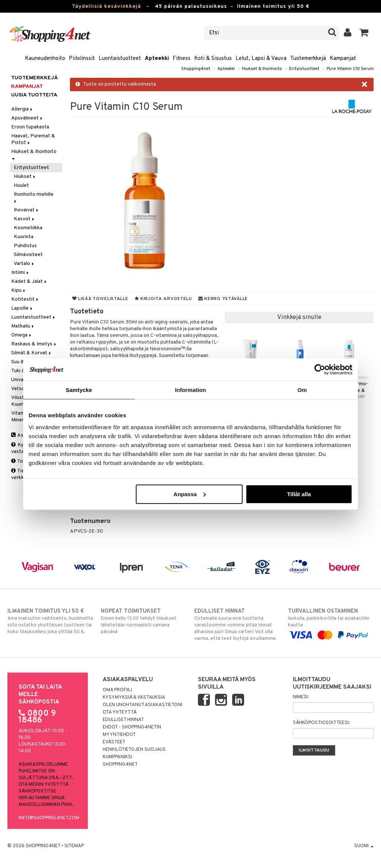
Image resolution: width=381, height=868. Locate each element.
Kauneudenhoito (45, 59)
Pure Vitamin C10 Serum (350, 69)
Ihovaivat (27, 210)
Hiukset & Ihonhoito (262, 69)
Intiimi (20, 273)
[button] (364, 33)
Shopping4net (196, 69)
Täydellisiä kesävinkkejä (106, 7)
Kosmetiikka (28, 228)
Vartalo (24, 264)
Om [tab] (302, 390)
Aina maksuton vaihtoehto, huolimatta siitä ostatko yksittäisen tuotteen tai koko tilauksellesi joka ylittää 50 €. (50, 621)
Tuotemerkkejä (308, 59)
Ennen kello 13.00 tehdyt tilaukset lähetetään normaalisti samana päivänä (144, 621)
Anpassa (190, 494)
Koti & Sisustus (213, 59)
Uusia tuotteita (34, 95)
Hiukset (25, 177)
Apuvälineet (27, 118)
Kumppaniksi (117, 757)
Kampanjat (343, 59)
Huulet (21, 186)
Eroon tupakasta (30, 127)
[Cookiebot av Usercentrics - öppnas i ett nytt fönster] (320, 370)
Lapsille (22, 308)
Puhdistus (25, 246)
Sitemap (74, 846)
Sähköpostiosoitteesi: (321, 723)
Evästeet (114, 742)
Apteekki (157, 59)
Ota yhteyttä (120, 712)
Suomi (364, 846)
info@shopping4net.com (49, 818)
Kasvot (25, 219)
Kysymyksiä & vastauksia (134, 698)
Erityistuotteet (304, 69)
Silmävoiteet (28, 255)
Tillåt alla (299, 494)
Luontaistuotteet (120, 59)
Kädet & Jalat (29, 282)
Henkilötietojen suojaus (134, 750)
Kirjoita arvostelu (163, 299)
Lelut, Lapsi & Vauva (261, 59)
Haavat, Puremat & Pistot (33, 139)
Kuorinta (24, 237)
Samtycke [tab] (79, 390)
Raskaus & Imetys (34, 344)
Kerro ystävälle (223, 299)
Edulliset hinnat (123, 720)
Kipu (19, 291)
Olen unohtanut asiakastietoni (143, 705)
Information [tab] (190, 390)
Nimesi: (301, 697)
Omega (22, 335)
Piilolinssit (82, 59)
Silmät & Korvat (32, 353)
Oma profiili (117, 690)
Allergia (22, 109)
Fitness (182, 59)
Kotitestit (25, 299)
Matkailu (23, 326)
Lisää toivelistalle (100, 299)
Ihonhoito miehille (34, 197)
